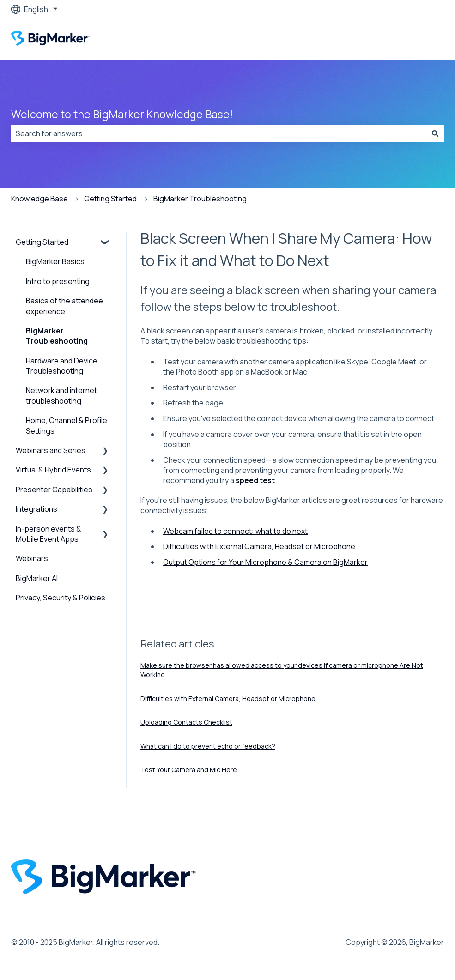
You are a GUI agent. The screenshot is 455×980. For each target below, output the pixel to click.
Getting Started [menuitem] (42, 242)
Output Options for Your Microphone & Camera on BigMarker (265, 562)
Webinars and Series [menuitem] (51, 450)
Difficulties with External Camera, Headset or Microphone (259, 546)
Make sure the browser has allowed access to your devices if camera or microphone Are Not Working (282, 670)
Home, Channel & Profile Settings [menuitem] (67, 425)
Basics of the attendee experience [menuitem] (64, 306)
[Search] (435, 133)
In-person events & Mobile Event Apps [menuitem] (49, 534)
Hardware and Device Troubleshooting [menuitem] (62, 366)
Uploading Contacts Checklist (186, 722)
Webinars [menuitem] (32, 558)
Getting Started (110, 199)
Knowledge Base (39, 199)
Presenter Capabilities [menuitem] (54, 490)
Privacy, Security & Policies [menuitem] (61, 598)
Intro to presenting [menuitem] (58, 281)
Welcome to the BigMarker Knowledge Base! (122, 114)
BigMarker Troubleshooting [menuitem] (57, 336)
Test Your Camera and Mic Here (189, 770)
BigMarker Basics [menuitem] (55, 261)
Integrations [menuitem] (36, 509)
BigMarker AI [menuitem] (37, 578)
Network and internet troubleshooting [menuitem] (61, 395)
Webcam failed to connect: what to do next (235, 531)
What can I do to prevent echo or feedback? (208, 746)
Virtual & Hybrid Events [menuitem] (53, 470)
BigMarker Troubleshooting (200, 199)
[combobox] (219, 133)
